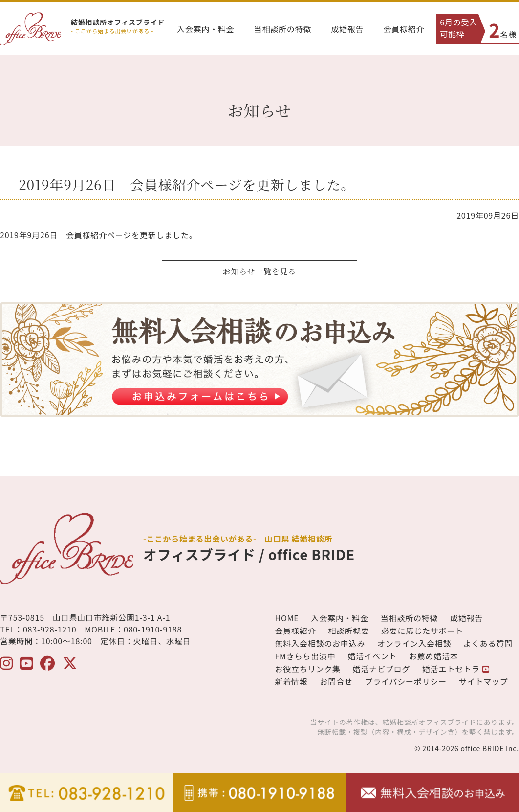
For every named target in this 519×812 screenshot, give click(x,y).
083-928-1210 (50, 629)
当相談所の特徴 (283, 29)
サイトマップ (484, 681)
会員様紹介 (404, 29)
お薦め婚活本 (434, 656)
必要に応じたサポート (422, 631)
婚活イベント (372, 656)
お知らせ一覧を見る (260, 271)
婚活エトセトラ (456, 669)
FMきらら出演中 (305, 656)
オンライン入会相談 (414, 643)
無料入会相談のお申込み (320, 643)
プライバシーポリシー (406, 681)
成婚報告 (347, 29)
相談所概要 (348, 631)
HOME (287, 618)
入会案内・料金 (206, 29)
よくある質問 (488, 643)
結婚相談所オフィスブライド (118, 22)
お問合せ (336, 681)
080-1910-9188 (153, 629)
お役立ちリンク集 (307, 669)
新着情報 (291, 681)
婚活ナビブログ (382, 669)
